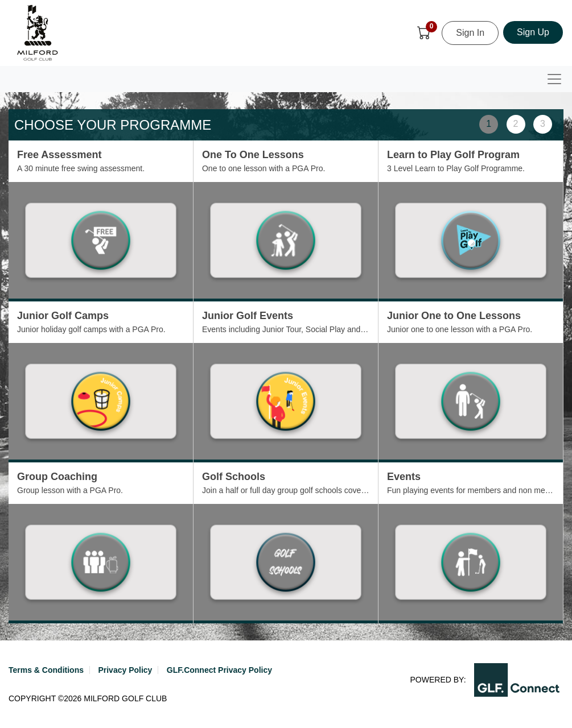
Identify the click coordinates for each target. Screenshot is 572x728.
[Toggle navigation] (554, 79)
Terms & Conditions (46, 670)
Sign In (470, 33)
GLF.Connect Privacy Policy (219, 670)
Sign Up (533, 32)
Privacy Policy (125, 670)
